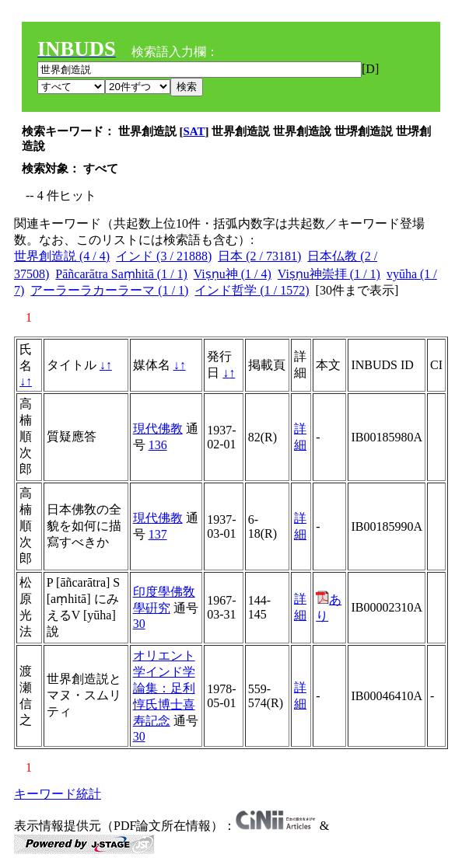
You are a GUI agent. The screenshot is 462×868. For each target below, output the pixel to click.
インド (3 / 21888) (164, 256)
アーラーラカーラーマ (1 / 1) (109, 290)
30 (139, 624)
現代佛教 (158, 429)
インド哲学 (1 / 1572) (252, 290)
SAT (194, 131)
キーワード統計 (58, 794)
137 (158, 534)
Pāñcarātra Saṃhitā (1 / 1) (121, 274)
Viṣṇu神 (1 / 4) (233, 274)
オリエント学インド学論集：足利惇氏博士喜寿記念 (164, 688)
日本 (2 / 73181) (259, 256)
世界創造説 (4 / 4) (62, 256)
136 (158, 445)
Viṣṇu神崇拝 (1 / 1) (329, 274)
